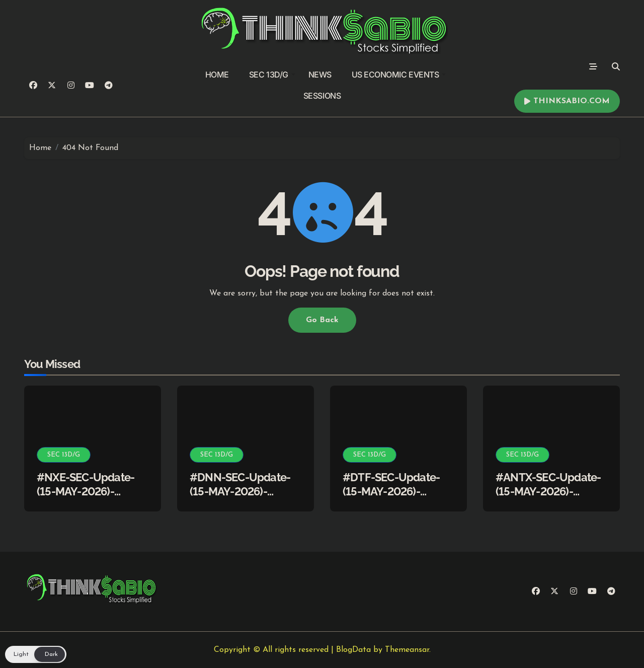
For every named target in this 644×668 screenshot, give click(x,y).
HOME (217, 75)
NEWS (320, 75)
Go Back (322, 320)
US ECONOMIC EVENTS (399, 75)
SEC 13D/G (272, 75)
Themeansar (407, 650)
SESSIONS (322, 96)
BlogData (353, 650)
